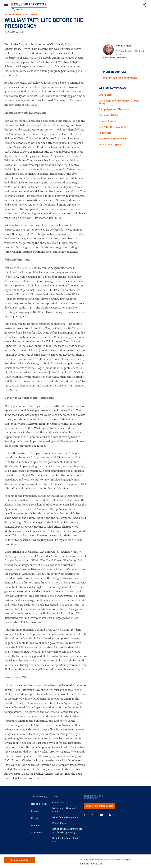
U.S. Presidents (13, 15)
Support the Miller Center (99, 806)
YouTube (101, 815)
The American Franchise (113, 139)
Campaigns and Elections (114, 109)
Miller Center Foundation (65, 817)
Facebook (85, 815)
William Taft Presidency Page (120, 78)
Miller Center (35, 4)
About (55, 797)
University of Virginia (15, 4)
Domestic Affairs (108, 115)
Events (35, 818)
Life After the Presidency (113, 127)
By (14, 32)
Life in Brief (105, 95)
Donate (35, 825)
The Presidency (39, 797)
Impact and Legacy (110, 144)
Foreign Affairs (107, 121)
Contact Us (58, 802)
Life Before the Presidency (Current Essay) (119, 102)
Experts (35, 811)
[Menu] (7, 5)
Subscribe (36, 833)
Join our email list (20, 860)
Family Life (105, 133)
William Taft (32, 15)
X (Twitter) (93, 815)
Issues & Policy (39, 804)
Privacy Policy (59, 823)
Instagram (110, 815)
